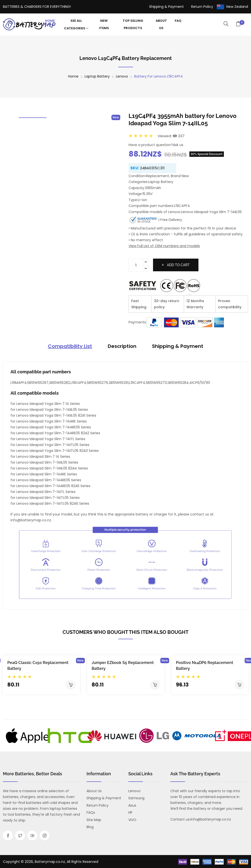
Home (50, 21)
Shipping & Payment (166, 7)
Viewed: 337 (171, 136)
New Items (104, 24)
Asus (132, 805)
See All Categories (76, 25)
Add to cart (176, 265)
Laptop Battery (97, 76)
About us (94, 791)
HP (130, 812)
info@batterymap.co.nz (211, 819)
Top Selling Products (133, 24)
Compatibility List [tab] (70, 346)
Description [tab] (122, 346)
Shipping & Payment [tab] (178, 346)
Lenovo (122, 76)
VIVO (132, 820)
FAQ (178, 21)
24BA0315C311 (152, 168)
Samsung (136, 798)
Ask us (178, 145)
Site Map (94, 820)
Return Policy (202, 7)
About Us (161, 24)
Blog (90, 827)
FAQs (91, 812)
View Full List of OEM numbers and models (164, 246)
